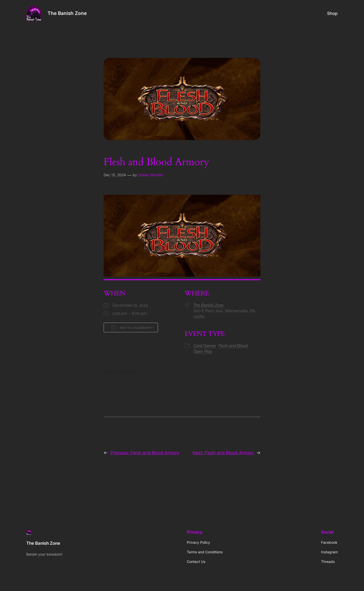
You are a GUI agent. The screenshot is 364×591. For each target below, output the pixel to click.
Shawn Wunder (151, 175)
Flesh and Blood (233, 346)
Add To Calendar (131, 327)
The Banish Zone (67, 13)
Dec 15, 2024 (115, 175)
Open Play (203, 351)
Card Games (205, 346)
